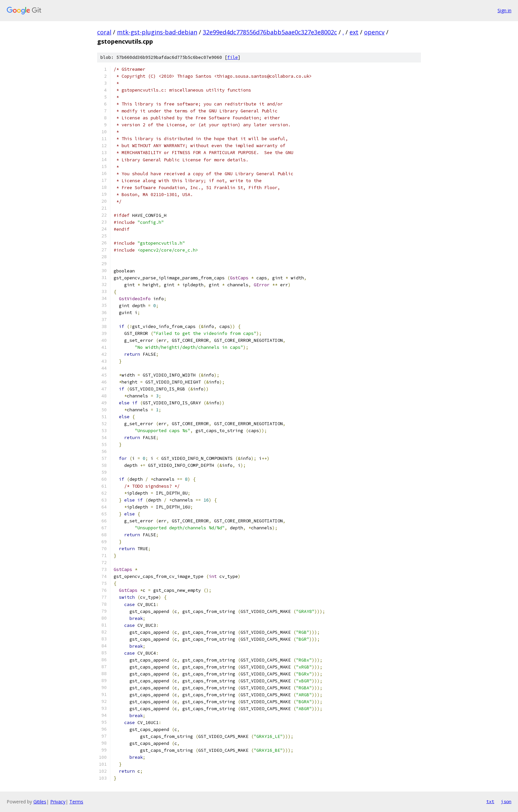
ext (354, 32)
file (233, 57)
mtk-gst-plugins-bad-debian (157, 32)
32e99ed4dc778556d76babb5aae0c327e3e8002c (270, 32)
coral (104, 32)
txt (490, 801)
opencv (374, 32)
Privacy (58, 802)
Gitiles (40, 802)
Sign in (504, 10)
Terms (76, 802)
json (506, 801)
